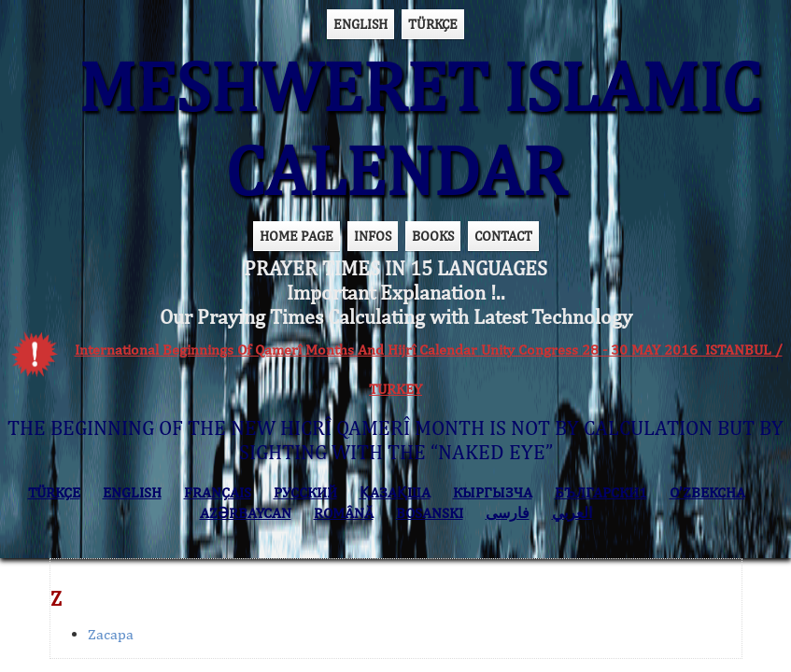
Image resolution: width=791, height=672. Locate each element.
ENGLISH (360, 24)
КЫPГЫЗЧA (493, 492)
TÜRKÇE (433, 24)
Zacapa (111, 634)
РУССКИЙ (305, 492)
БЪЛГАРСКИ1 (601, 492)
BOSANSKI (430, 513)
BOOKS (433, 236)
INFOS (373, 236)
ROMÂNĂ (344, 513)
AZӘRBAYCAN (246, 513)
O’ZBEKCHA (707, 492)
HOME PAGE (297, 236)
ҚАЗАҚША (395, 492)
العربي (572, 513)
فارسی (508, 513)
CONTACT (503, 236)
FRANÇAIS (218, 492)
